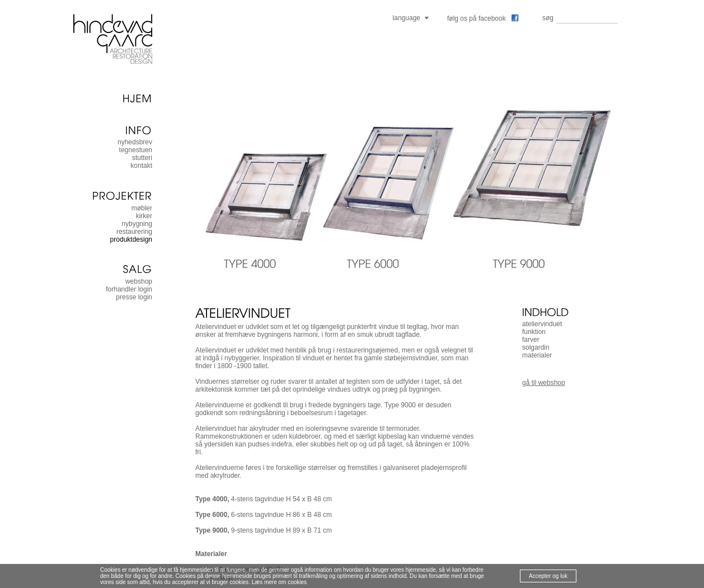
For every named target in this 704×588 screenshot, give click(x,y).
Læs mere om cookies (279, 582)
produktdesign (131, 239)
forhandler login (129, 289)
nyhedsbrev (135, 142)
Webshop (139, 281)
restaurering (134, 232)
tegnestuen (136, 150)
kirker (144, 216)
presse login (134, 297)
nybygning (137, 224)
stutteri (142, 158)
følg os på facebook (483, 18)
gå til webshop (544, 383)
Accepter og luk (548, 576)
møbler (142, 208)
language (407, 18)
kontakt (141, 166)
